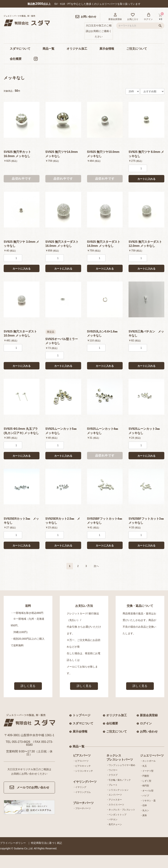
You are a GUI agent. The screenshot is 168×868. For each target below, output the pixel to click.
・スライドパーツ (115, 805)
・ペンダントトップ (116, 815)
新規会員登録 (149, 715)
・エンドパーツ (114, 795)
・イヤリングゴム (82, 792)
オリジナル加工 (77, 49)
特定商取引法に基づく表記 (46, 843)
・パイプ (145, 796)
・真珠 (143, 815)
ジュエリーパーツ (152, 755)
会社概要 (16, 59)
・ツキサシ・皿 (148, 801)
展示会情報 (107, 49)
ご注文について (137, 49)
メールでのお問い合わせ (29, 788)
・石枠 (143, 805)
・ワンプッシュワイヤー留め (121, 765)
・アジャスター (114, 800)
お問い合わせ (149, 731)
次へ (96, 566)
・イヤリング (80, 787)
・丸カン (145, 810)
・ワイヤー (112, 770)
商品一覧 (49, 49)
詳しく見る (28, 686)
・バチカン (112, 819)
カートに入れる (146, 179)
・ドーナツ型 (147, 771)
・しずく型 (146, 781)
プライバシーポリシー (13, 843)
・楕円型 (145, 786)
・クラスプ (112, 775)
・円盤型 (145, 776)
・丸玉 (143, 766)
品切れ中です (22, 179)
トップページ (82, 715)
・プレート (112, 785)
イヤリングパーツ (85, 782)
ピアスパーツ (82, 755)
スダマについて (20, 49)
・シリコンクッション (117, 790)
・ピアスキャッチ (82, 766)
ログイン (146, 723)
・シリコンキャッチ (83, 771)
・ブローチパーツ (82, 808)
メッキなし (14, 78)
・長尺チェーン (114, 824)
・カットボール (148, 761)
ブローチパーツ (83, 803)
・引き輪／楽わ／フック (119, 780)
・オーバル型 (147, 791)
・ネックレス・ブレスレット (121, 810)
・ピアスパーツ (81, 761)
